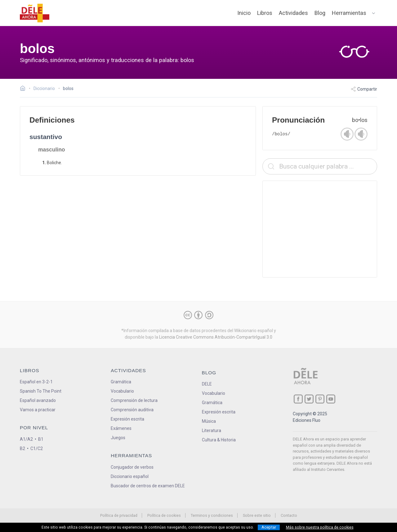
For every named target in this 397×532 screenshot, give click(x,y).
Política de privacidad (119, 515)
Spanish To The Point (41, 391)
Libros (265, 13)
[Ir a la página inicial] (24, 89)
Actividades (293, 13)
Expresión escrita (127, 419)
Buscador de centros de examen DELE (148, 486)
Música (209, 421)
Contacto (289, 515)
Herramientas (349, 13)
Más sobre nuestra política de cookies (320, 527)
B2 (22, 449)
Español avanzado (38, 400)
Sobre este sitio (257, 515)
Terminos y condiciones (212, 515)
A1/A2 (26, 439)
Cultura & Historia (219, 440)
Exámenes (121, 428)
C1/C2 (37, 449)
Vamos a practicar (38, 410)
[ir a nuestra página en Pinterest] (320, 399)
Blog (320, 13)
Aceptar (269, 527)
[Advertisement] (320, 229)
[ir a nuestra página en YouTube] (331, 399)
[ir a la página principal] (35, 13)
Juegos (118, 438)
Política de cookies (164, 515)
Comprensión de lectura (134, 400)
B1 (41, 439)
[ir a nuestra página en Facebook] (298, 399)
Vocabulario (122, 391)
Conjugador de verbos (132, 467)
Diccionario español (130, 476)
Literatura (212, 431)
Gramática (121, 382)
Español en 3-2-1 (36, 382)
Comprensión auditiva (132, 410)
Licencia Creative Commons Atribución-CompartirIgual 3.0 (216, 337)
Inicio (244, 13)
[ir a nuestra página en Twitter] (309, 399)
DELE (207, 384)
